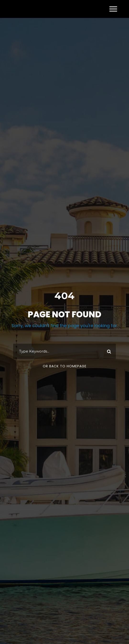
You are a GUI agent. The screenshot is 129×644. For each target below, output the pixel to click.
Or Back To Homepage (65, 366)
